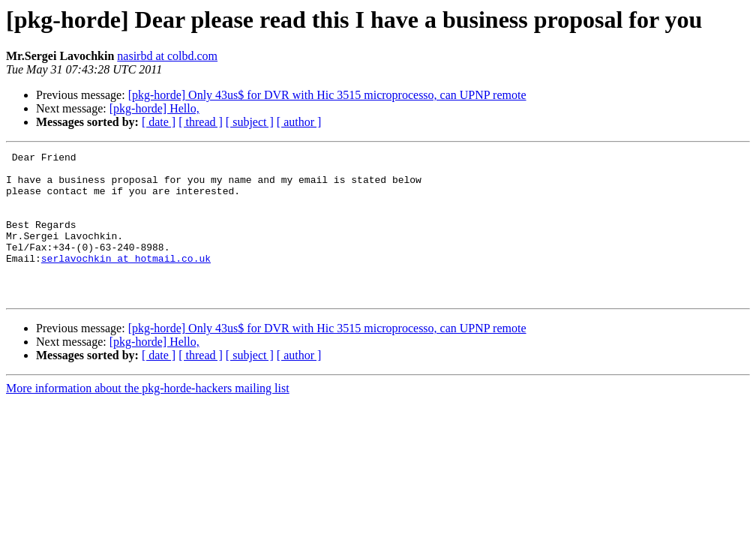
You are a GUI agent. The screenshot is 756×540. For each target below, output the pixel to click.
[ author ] (299, 122)
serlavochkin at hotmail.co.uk (126, 280)
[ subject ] (250, 122)
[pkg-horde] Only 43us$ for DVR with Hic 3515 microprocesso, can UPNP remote (327, 95)
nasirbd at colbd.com (167, 56)
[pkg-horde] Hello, (154, 108)
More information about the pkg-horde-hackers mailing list (148, 417)
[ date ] (159, 122)
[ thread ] (201, 122)
